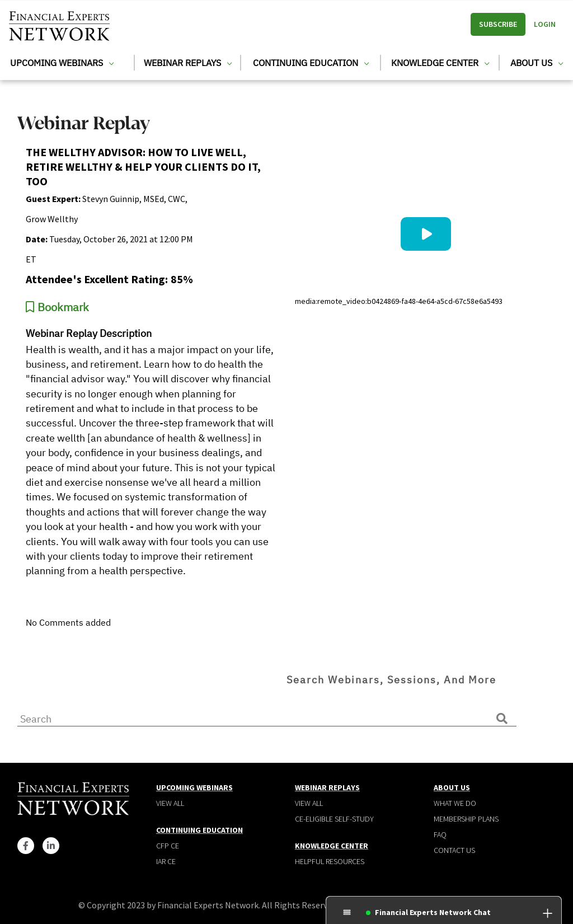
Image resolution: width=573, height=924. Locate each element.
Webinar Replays (188, 63)
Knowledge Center (440, 63)
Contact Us (454, 850)
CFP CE (168, 846)
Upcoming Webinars (62, 63)
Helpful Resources (330, 861)
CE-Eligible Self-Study (334, 819)
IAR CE (166, 861)
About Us (537, 63)
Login (545, 24)
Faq (440, 834)
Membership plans (466, 819)
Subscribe (498, 24)
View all (170, 803)
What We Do (455, 803)
